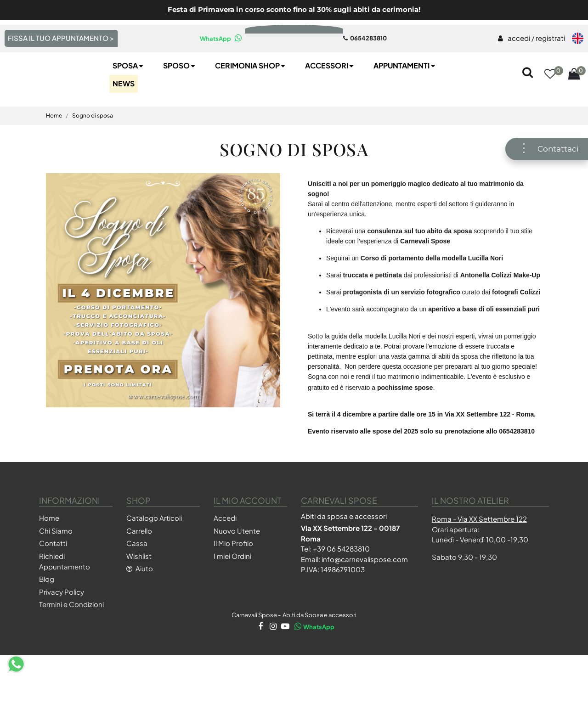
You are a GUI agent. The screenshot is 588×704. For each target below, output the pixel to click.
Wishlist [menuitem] (139, 587)
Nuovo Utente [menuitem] (237, 561)
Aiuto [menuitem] (140, 600)
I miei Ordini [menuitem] (232, 587)
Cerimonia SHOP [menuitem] (251, 96)
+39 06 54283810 (341, 579)
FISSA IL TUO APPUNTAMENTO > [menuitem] (61, 38)
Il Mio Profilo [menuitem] (233, 574)
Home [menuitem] (49, 549)
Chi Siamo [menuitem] (56, 561)
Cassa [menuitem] (137, 574)
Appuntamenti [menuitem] (405, 96)
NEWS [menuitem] (124, 114)
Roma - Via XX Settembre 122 (479, 549)
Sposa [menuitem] (129, 96)
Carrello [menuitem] (139, 561)
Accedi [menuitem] (225, 549)
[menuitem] (531, 39)
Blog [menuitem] (47, 610)
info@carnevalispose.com (365, 590)
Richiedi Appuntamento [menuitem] (65, 592)
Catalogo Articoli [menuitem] (154, 549)
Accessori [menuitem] (330, 96)
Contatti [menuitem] (53, 574)
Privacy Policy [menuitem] (62, 622)
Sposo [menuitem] (180, 96)
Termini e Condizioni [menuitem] (71, 635)
